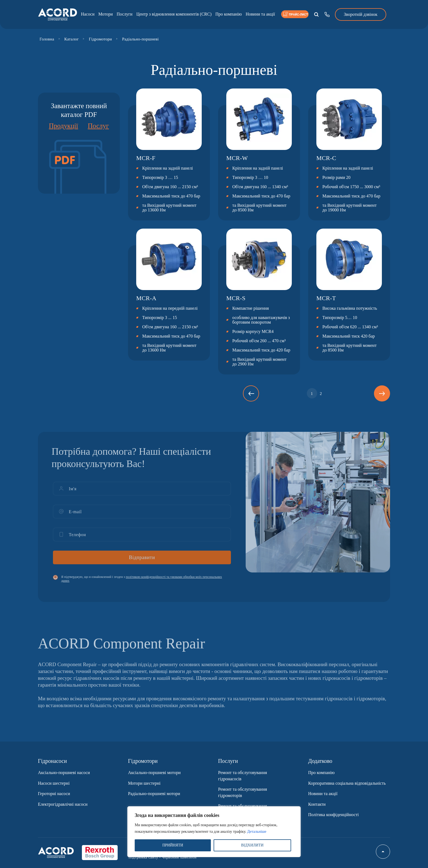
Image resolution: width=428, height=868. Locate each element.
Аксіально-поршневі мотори (154, 773)
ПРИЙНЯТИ (173, 845)
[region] (214, 832)
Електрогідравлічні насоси (63, 804)
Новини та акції (260, 14)
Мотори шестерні (144, 783)
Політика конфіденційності (333, 815)
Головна (47, 39)
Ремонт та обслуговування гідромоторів (243, 792)
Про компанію (229, 14)
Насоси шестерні (54, 783)
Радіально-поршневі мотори (154, 794)
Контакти (317, 804)
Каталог (72, 39)
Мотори (105, 14)
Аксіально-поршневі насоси (64, 773)
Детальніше (257, 832)
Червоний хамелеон (179, 857)
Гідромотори (100, 39)
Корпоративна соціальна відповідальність (347, 783)
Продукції (63, 126)
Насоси (88, 14)
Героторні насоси (54, 794)
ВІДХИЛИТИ (252, 845)
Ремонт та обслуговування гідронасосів (243, 776)
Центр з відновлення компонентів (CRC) (174, 14)
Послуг (98, 126)
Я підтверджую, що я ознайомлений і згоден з (142, 583)
